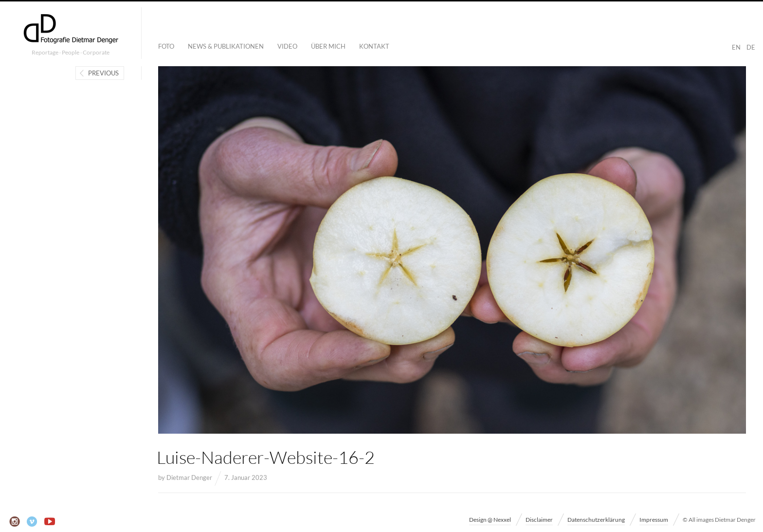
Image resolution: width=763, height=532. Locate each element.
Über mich (328, 46)
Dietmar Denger (189, 477)
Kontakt (374, 46)
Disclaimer (539, 520)
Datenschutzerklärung (596, 520)
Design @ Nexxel (490, 520)
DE (751, 47)
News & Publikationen (226, 46)
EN (736, 47)
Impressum (654, 520)
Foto (166, 46)
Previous (103, 73)
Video (287, 46)
